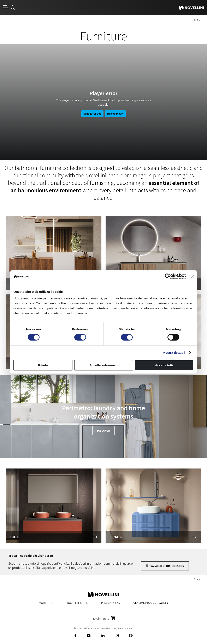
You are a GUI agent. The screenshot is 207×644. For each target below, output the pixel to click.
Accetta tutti (164, 365)
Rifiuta (43, 365)
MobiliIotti (46, 603)
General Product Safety (151, 603)
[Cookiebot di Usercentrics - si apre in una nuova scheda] (168, 277)
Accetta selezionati (103, 365)
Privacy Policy (111, 603)
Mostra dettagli (174, 353)
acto (130, 628)
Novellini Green (78, 603)
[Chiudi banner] (192, 277)
